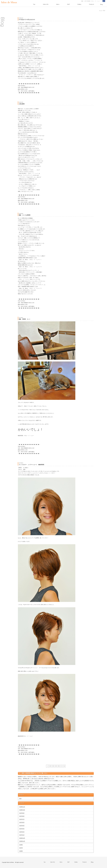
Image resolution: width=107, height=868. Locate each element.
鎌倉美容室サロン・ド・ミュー (25, 736)
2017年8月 (22, 816)
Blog (104, 10)
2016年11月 (22, 841)
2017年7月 (22, 819)
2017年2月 (22, 832)
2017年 (21, 848)
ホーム (101, 10)
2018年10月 (22, 810)
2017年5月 (22, 822)
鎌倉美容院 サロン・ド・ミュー (26, 436)
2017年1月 (22, 835)
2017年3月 (22, 829)
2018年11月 (22, 807)
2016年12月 (22, 838)
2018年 (21, 845)
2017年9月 (22, 813)
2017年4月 (22, 826)
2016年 (21, 851)
